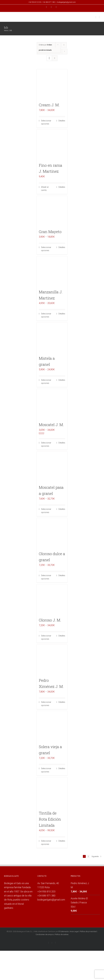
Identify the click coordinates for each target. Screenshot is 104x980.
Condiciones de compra (45, 934)
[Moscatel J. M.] (52, 404)
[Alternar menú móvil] (99, 17)
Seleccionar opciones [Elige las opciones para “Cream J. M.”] (46, 122)
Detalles (62, 121)
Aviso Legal (74, 931)
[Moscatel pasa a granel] (52, 467)
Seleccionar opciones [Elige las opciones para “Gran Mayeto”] (46, 249)
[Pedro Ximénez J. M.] (52, 660)
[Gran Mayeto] (52, 211)
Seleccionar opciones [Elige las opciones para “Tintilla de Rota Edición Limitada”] (46, 843)
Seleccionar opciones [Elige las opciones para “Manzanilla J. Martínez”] (46, 315)
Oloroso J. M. (50, 620)
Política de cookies (62, 934)
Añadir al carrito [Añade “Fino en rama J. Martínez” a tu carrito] (45, 189)
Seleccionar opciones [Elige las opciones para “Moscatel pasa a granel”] (46, 511)
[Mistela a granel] (52, 338)
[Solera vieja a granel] (52, 726)
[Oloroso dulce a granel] (52, 533)
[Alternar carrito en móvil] (96, 17)
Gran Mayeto (50, 232)
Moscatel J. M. (51, 425)
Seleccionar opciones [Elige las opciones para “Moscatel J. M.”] (46, 444)
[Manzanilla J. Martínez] (52, 271)
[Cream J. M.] (52, 85)
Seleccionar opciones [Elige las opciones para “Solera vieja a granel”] (46, 770)
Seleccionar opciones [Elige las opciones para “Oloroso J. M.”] (46, 637)
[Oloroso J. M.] (52, 600)
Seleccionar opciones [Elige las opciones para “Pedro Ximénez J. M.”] (46, 704)
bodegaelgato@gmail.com (66, 2)
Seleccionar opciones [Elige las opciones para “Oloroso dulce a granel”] (46, 577)
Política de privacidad (88, 931)
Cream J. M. (49, 105)
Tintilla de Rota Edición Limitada (50, 819)
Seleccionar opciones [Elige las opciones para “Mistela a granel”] (46, 382)
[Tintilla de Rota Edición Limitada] (52, 793)
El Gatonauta (64, 931)
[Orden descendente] (64, 45)
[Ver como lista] (55, 58)
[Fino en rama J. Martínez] (52, 145)
